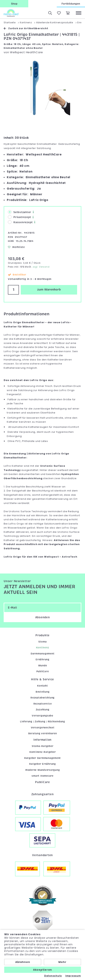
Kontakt (42, 686)
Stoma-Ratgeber (43, 746)
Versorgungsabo (42, 716)
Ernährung (42, 659)
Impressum (73, 976)
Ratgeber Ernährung (42, 764)
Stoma (43, 642)
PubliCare (43, 671)
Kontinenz (43, 648)
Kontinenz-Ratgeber (43, 752)
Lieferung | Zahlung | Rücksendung (42, 722)
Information (42, 740)
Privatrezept (19, 217)
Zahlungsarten (43, 794)
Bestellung (43, 692)
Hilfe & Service (42, 679)
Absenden (43, 617)
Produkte (42, 635)
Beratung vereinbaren (43, 733)
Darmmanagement (43, 654)
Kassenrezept (20, 222)
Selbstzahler (20, 212)
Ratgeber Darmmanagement (42, 758)
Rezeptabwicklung (42, 698)
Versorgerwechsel (43, 728)
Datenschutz (53, 976)
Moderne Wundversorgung (43, 770)
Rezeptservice (43, 704)
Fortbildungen (71, 4)
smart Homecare (42, 776)
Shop (14, 4)
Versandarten (42, 855)
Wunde (43, 666)
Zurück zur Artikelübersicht (26, 28)
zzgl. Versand (41, 267)
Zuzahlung (43, 710)
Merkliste (16, 247)
